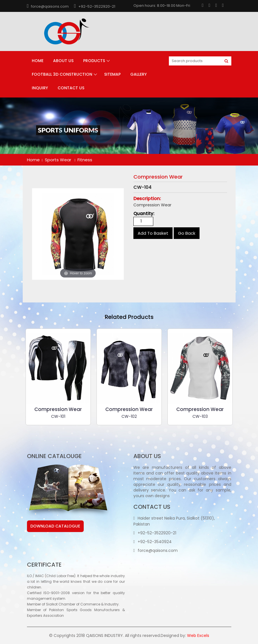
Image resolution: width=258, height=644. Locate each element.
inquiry (40, 88)
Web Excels (198, 635)
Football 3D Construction (62, 74)
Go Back (187, 233)
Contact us (71, 88)
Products (94, 61)
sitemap (112, 74)
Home (38, 61)
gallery (139, 74)
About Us (63, 61)
